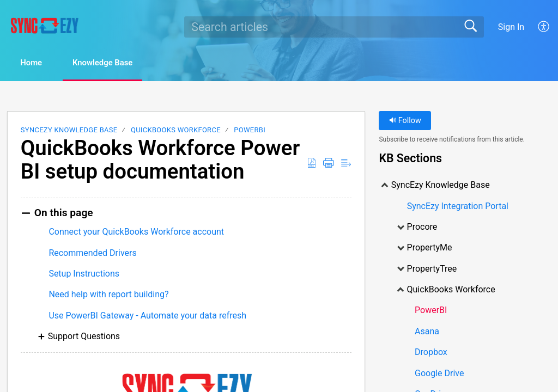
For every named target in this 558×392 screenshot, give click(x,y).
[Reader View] (346, 164)
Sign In (511, 27)
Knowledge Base (120, 63)
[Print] (329, 164)
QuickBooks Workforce (176, 131)
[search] (334, 27)
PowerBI (250, 131)
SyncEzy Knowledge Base (69, 131)
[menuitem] (544, 27)
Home (38, 63)
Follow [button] (405, 122)
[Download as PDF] (312, 164)
